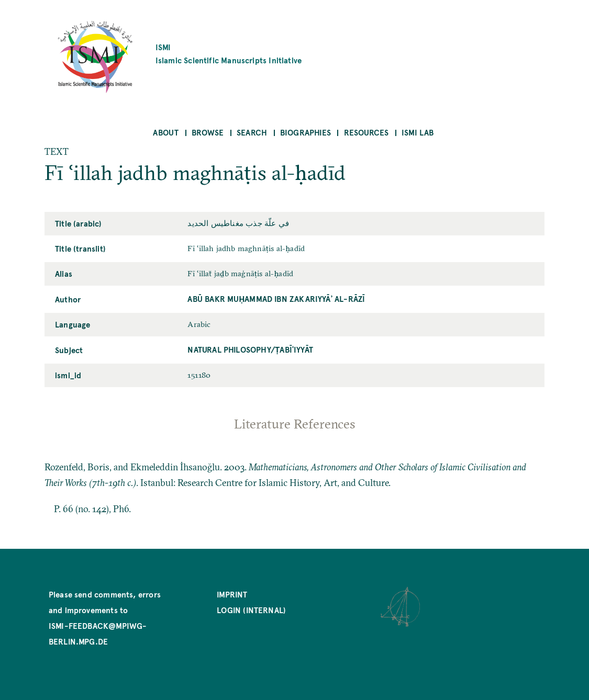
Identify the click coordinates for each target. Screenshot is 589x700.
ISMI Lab (418, 132)
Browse (208, 132)
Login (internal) (251, 610)
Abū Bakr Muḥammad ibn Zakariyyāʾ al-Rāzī (276, 298)
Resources (366, 132)
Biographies (305, 132)
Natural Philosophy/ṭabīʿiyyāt (250, 349)
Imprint (232, 594)
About (166, 132)
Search (252, 132)
